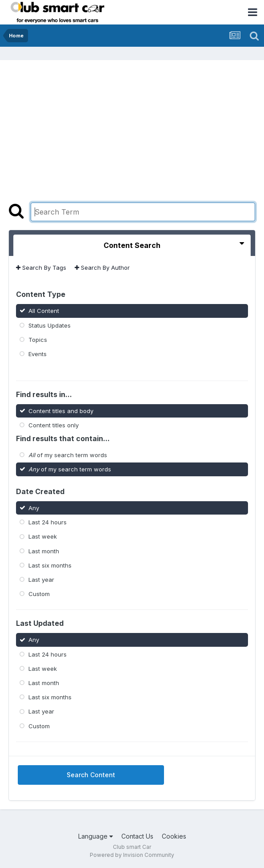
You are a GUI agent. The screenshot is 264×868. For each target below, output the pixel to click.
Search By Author (102, 268)
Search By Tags (41, 268)
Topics (38, 340)
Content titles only (54, 425)
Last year (41, 580)
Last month (44, 551)
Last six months (50, 565)
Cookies (174, 836)
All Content (44, 311)
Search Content (91, 775)
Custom (39, 594)
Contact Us (137, 836)
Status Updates (50, 325)
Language (96, 836)
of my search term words (68, 455)
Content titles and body (61, 410)
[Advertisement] (132, 136)
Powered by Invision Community (132, 855)
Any (34, 508)
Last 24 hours (48, 522)
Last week (43, 536)
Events (38, 354)
